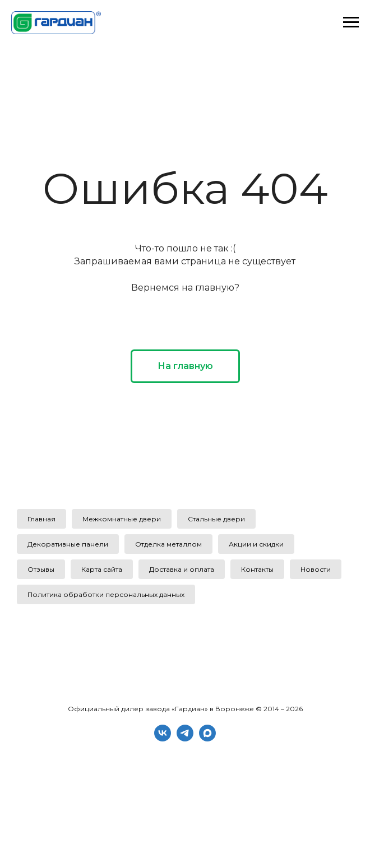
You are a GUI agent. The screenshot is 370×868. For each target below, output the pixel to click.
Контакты (257, 569)
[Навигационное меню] (351, 22)
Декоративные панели (68, 544)
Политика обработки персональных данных (106, 594)
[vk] (163, 738)
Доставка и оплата (182, 569)
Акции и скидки (256, 544)
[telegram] (185, 738)
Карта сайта (102, 569)
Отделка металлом (168, 544)
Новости (316, 569)
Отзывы (41, 569)
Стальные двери (216, 519)
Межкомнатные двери (122, 519)
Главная (41, 519)
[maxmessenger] (207, 738)
